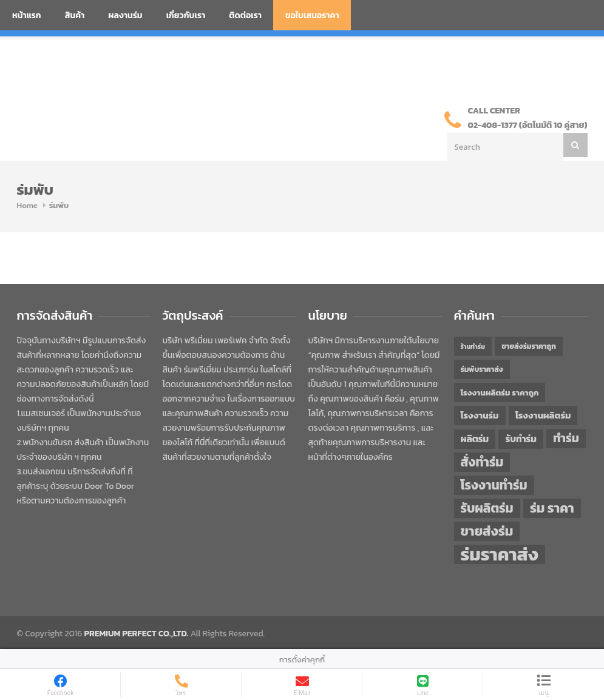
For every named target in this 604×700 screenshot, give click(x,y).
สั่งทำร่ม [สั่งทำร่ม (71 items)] (482, 462)
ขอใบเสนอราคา (312, 15)
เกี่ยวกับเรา (186, 15)
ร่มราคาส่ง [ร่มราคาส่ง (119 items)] (500, 554)
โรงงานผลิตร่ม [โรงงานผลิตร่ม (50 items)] (543, 416)
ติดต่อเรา (245, 15)
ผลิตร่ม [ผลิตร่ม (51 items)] (475, 439)
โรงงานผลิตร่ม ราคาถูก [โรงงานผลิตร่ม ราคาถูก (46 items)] (500, 392)
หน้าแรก (27, 15)
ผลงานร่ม (125, 15)
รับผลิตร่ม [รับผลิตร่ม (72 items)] (487, 508)
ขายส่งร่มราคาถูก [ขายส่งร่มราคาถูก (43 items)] (529, 346)
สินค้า (75, 15)
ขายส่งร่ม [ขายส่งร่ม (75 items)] (487, 531)
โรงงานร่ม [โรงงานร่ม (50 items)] (480, 416)
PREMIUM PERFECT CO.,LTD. (137, 634)
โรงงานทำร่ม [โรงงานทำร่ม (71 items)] (494, 485)
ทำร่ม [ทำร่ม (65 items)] (566, 438)
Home (27, 205)
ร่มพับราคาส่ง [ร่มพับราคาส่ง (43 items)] (482, 369)
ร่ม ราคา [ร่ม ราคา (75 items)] (552, 508)
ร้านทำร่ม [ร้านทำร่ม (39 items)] (473, 346)
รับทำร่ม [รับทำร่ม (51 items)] (521, 439)
